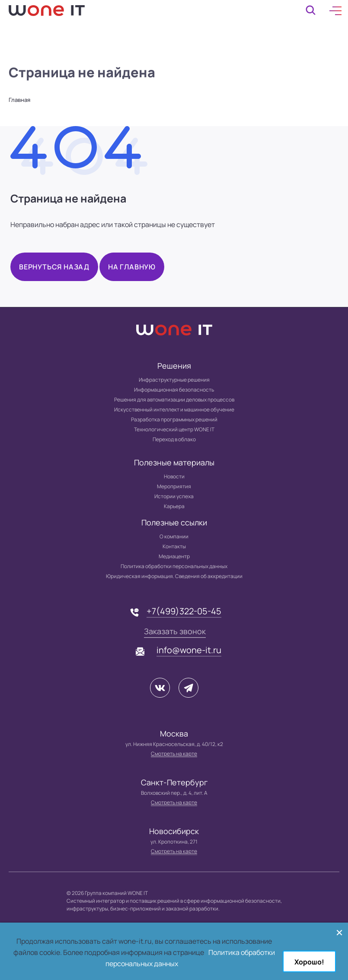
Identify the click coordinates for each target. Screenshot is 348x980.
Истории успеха (174, 496)
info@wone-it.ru (189, 650)
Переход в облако (174, 439)
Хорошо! (309, 962)
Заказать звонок (175, 631)
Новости (174, 476)
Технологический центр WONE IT (174, 429)
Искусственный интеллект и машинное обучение (174, 409)
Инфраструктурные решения (174, 380)
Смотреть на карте (174, 754)
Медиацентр (174, 556)
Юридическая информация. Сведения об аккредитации (174, 576)
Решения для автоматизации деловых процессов (174, 400)
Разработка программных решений (174, 419)
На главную (132, 267)
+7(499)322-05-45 (184, 611)
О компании (174, 536)
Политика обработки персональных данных (174, 566)
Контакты (174, 546)
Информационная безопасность (174, 390)
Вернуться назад (54, 267)
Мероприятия (174, 486)
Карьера (174, 506)
